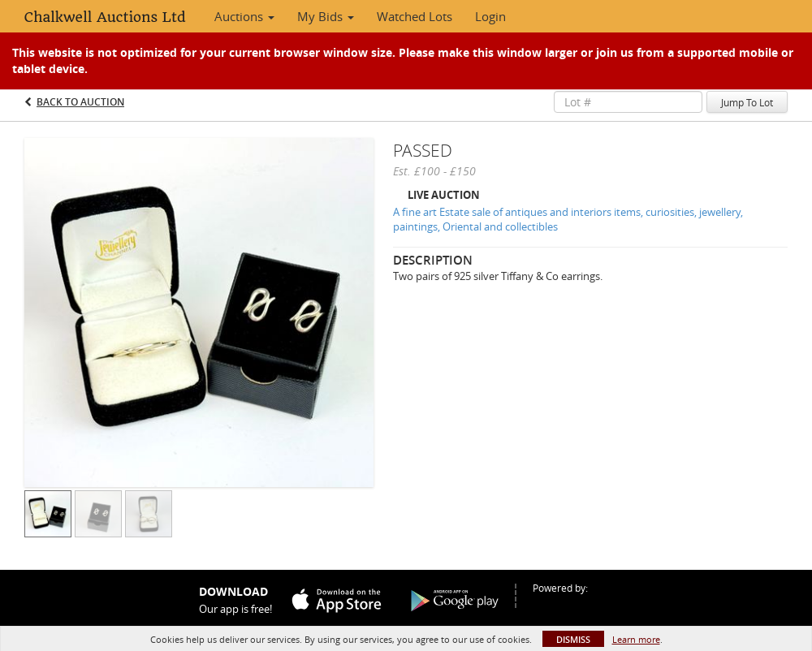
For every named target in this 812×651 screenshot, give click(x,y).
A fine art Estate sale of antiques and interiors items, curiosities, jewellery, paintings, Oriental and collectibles (568, 220)
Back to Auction (80, 102)
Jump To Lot (747, 102)
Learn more (636, 639)
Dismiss (573, 639)
